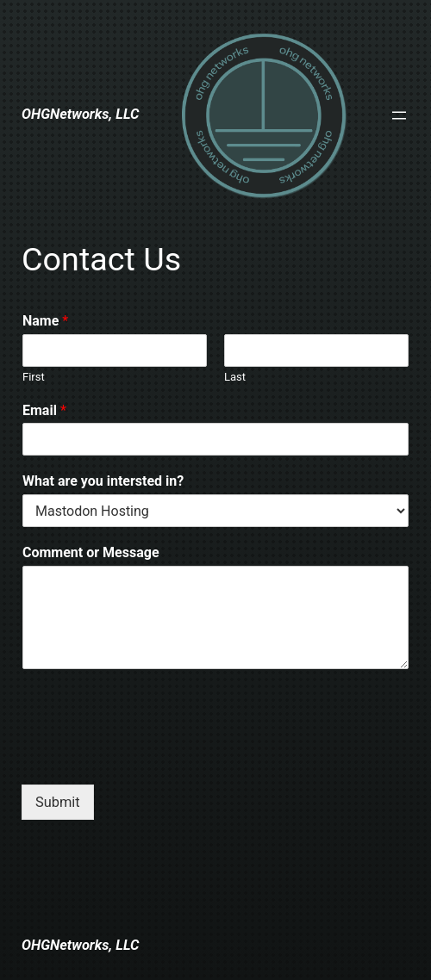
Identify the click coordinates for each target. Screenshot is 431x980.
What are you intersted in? (103, 481)
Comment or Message (91, 552)
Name (45, 321)
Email (44, 410)
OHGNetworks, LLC (80, 114)
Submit (58, 802)
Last (235, 377)
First (34, 377)
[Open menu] (399, 115)
